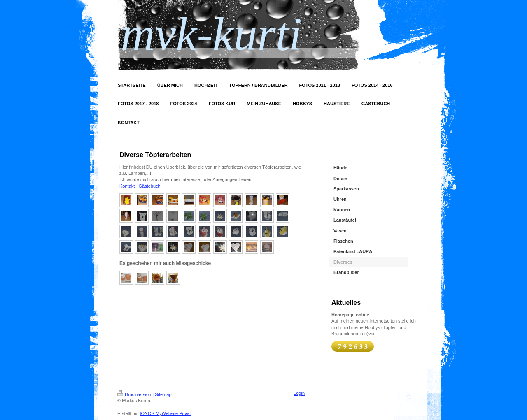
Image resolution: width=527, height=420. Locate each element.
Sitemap (163, 394)
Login (299, 393)
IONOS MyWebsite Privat (165, 413)
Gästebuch (149, 186)
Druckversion (134, 394)
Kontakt (127, 186)
